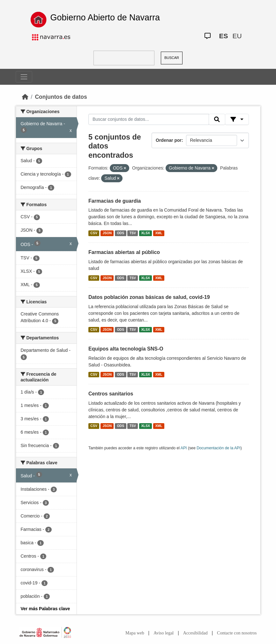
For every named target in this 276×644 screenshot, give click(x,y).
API (184, 448)
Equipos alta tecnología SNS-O (126, 349)
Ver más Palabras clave (45, 609)
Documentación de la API (219, 448)
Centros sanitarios (111, 394)
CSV (94, 233)
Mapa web (135, 633)
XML (159, 233)
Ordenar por (169, 140)
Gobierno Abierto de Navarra (105, 18)
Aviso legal (164, 633)
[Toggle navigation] (24, 77)
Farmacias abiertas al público (124, 252)
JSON (107, 233)
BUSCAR (172, 58)
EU (237, 36)
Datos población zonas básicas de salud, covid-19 (149, 297)
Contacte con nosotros (237, 633)
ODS (120, 233)
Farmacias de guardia (115, 201)
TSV (133, 233)
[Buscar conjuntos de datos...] (149, 119)
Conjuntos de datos (61, 97)
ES (223, 36)
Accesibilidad (195, 633)
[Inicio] (25, 97)
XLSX (146, 233)
